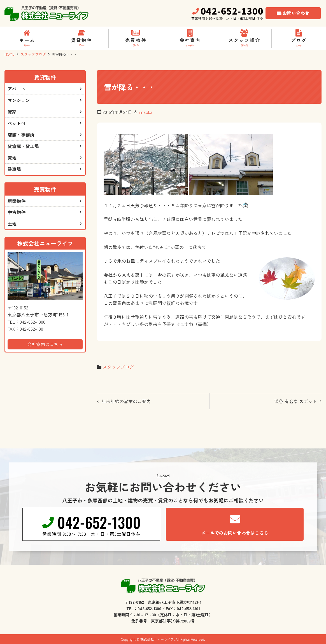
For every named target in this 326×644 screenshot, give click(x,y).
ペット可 (17, 123)
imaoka (146, 112)
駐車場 (14, 169)
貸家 (12, 112)
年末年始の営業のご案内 (126, 401)
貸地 (12, 158)
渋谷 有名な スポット (296, 401)
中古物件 (17, 213)
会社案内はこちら (45, 344)
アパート (17, 89)
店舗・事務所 (21, 135)
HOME (10, 54)
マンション (19, 100)
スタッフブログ (33, 54)
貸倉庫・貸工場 (23, 146)
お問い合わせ (296, 13)
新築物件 (17, 201)
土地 (12, 224)
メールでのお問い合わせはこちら (235, 533)
